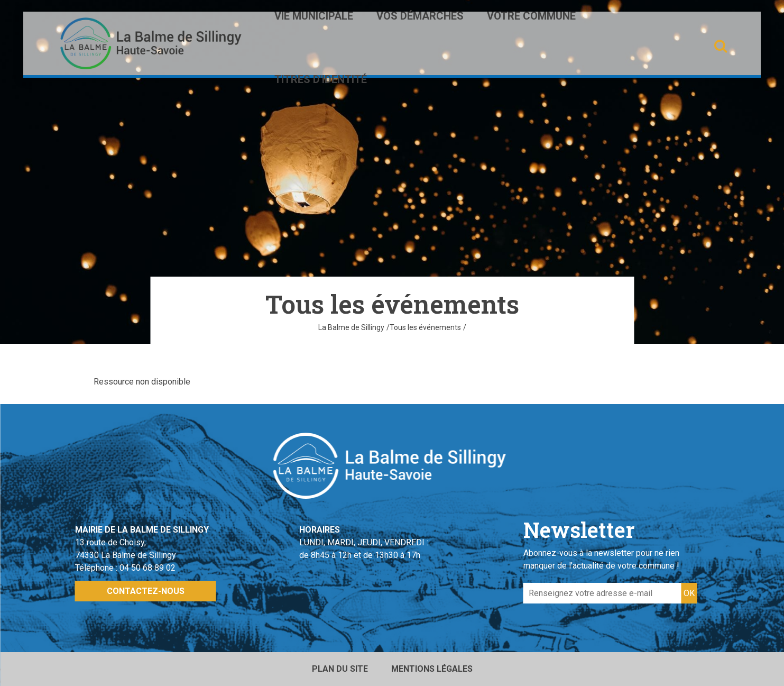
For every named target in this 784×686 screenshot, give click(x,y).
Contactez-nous (146, 591)
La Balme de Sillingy (351, 327)
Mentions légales (432, 669)
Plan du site (340, 669)
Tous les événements (425, 327)
